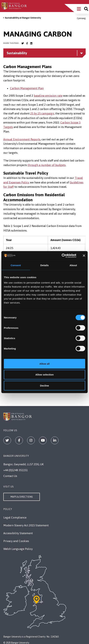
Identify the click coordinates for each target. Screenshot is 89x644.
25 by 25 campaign (42, 113)
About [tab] (73, 265)
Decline (44, 385)
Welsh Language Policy (18, 549)
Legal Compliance (15, 518)
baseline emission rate (48, 96)
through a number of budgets (47, 165)
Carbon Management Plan (27, 88)
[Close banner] (84, 256)
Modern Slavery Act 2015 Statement (26, 525)
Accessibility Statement (18, 533)
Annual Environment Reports (22, 139)
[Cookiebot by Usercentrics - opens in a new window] (62, 256)
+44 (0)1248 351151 (15, 470)
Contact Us (10, 476)
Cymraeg (81, 18)
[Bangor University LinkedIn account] (31, 43)
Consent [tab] (16, 265)
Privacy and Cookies (16, 541)
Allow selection (44, 375)
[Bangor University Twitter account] (23, 43)
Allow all (45, 364)
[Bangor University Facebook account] (27, 43)
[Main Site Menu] (79, 9)
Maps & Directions (22, 497)
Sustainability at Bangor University (23, 18)
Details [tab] (44, 265)
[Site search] (86, 9)
